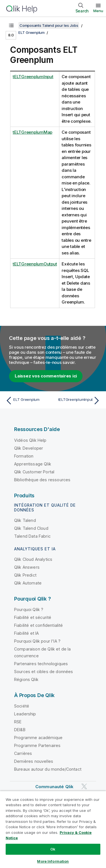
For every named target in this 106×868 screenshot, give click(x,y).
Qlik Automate (28, 583)
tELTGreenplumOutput (35, 264)
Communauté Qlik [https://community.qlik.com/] (54, 787)
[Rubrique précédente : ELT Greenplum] (28, 401)
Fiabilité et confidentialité (38, 625)
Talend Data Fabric (32, 536)
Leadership (25, 714)
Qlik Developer (29, 448)
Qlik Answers (27, 567)
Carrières (23, 753)
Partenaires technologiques (41, 664)
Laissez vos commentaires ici (46, 376)
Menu (98, 11)
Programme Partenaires (37, 745)
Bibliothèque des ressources (42, 480)
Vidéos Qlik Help (30, 440)
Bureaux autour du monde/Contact (48, 769)
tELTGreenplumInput (33, 77)
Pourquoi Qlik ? (29, 609)
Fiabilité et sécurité (33, 617)
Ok (53, 849)
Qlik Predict (25, 575)
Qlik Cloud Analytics (33, 559)
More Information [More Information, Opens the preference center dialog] (53, 861)
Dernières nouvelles (34, 761)
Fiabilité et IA (26, 633)
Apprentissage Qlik (33, 464)
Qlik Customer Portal (34, 472)
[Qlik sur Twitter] (84, 786)
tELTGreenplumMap (33, 132)
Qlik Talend (25, 520)
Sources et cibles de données (44, 672)
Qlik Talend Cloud (31, 528)
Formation (24, 456)
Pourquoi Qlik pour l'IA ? (37, 641)
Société (22, 706)
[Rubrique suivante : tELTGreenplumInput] (78, 401)
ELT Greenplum (32, 32)
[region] (53, 829)
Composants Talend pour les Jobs (49, 25)
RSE (18, 722)
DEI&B (20, 730)
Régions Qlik (26, 679)
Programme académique (38, 738)
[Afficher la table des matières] (11, 25)
